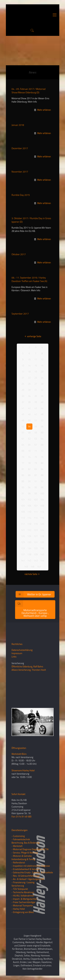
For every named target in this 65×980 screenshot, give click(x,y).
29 (23, 390)
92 (42, 481)
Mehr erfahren (44, 110)
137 (23, 554)
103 (36, 500)
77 (23, 463)
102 (29, 500)
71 (36, 451)
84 (42, 469)
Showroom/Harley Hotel (23, 770)
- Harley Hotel (18, 909)
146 (33, 567)
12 (42, 359)
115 (36, 518)
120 (42, 524)
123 (36, 530)
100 (42, 493)
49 (23, 420)
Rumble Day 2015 (21, 195)
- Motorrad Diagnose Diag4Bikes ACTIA (30, 849)
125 (23, 536)
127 (36, 536)
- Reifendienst (18, 863)
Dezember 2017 (20, 148)
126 (29, 536)
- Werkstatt (17, 846)
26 (29, 384)
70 (29, 451)
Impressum (17, 653)
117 (23, 524)
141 (23, 560)
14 (29, 366)
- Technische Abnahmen (23, 892)
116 (42, 518)
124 (42, 530)
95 (36, 487)
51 (36, 420)
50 (29, 420)
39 (36, 402)
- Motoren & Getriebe (22, 856)
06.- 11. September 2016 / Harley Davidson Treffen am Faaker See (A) (29, 279)
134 (29, 548)
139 (36, 554)
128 (42, 536)
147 (39, 567)
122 (29, 530)
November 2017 (20, 172)
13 (23, 366)
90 (29, 481)
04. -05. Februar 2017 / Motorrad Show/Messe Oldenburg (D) (29, 91)
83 (36, 469)
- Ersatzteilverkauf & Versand (26, 869)
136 (42, 548)
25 (23, 384)
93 (23, 487)
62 (29, 439)
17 (23, 372)
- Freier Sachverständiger (24, 902)
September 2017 (20, 314)
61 (23, 439)
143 (36, 560)
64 (42, 439)
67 (36, 445)
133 (23, 548)
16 (42, 366)
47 (36, 414)
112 (42, 512)
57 (23, 433)
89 (23, 481)
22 (29, 378)
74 (29, 457)
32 (42, 390)
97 (23, 493)
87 (36, 475)
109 (23, 512)
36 (42, 396)
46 (29, 414)
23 (36, 378)
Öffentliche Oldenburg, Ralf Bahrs (27, 667)
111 (36, 512)
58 (29, 433)
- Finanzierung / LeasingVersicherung (23, 884)
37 (23, 402)
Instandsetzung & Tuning (23, 859)
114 (29, 518)
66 (29, 445)
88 (42, 475)
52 (42, 420)
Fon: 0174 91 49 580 (22, 817)
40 (42, 402)
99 (36, 493)
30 (29, 390)
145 (26, 567)
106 (29, 506)
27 (36, 384)
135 (36, 548)
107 (36, 506)
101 (23, 500)
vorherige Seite (32, 336)
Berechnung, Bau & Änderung (26, 843)
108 (42, 506)
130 (29, 542)
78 (29, 463)
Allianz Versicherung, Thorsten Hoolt (29, 670)
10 (29, 359)
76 (42, 457)
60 (42, 433)
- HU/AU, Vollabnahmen (23, 896)
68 (42, 445)
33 (23, 396)
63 (36, 439)
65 (23, 445)
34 (29, 396)
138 (29, 554)
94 (29, 487)
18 (29, 372)
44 (42, 408)
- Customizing (18, 836)
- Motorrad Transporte (22, 905)
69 (23, 451)
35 (36, 396)
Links (14, 657)
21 (23, 378)
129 (23, 542)
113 (23, 518)
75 (36, 457)
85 (23, 475)
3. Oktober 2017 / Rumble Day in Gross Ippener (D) (31, 220)
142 (29, 560)
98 (29, 493)
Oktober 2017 (19, 254)
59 (36, 433)
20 (42, 372)
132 (42, 542)
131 (36, 542)
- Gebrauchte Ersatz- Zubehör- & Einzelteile (32, 872)
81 (23, 469)
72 (42, 451)
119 (36, 524)
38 (29, 402)
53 (23, 426)
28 (42, 384)
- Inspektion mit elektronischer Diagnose (31, 866)
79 (36, 463)
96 (42, 487)
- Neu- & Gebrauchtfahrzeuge (26, 876)
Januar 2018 (18, 125)
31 (36, 390)
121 (23, 530)
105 (23, 506)
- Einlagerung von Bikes (23, 912)
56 (42, 426)
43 (36, 408)
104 (42, 500)
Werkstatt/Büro (19, 754)
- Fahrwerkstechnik (21, 839)
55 (36, 426)
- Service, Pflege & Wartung (25, 853)
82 (29, 469)
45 (23, 414)
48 (42, 414)
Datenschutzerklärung (22, 650)
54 (29, 426)
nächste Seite (33, 574)
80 (42, 463)
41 (23, 408)
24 (42, 378)
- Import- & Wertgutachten (24, 899)
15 (36, 366)
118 (29, 524)
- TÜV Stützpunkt (20, 889)
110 (29, 512)
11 (36, 359)
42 (29, 408)
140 (42, 554)
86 (29, 475)
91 (36, 481)
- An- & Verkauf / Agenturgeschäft (28, 879)
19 (36, 372)
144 (42, 560)
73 (23, 457)
